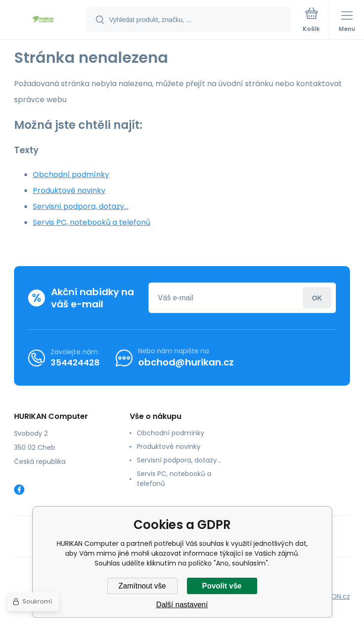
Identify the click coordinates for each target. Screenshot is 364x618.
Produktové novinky (69, 190)
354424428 (75, 362)
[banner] (44, 20)
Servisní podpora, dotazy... (81, 206)
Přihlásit (317, 298)
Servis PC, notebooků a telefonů (92, 222)
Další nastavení (182, 605)
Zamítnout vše (142, 586)
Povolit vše (222, 586)
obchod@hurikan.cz (186, 362)
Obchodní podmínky (71, 175)
